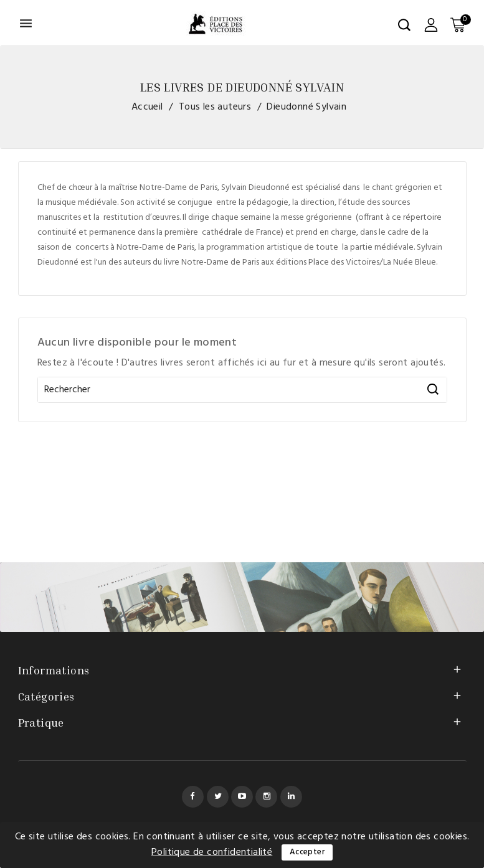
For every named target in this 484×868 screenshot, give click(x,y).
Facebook (193, 797)
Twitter (218, 797)
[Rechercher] (242, 390)
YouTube (242, 797)
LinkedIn (291, 797)
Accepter (307, 852)
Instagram (266, 797)
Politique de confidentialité (212, 852)
